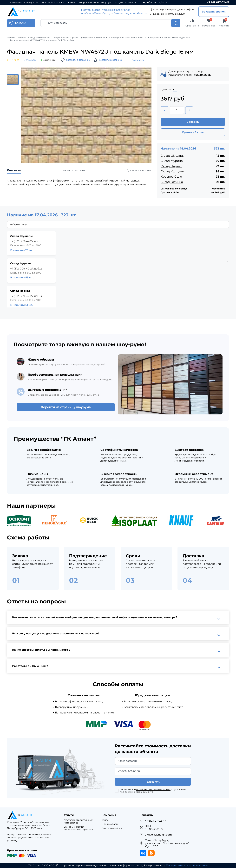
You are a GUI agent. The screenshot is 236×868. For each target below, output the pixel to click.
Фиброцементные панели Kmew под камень (168, 38)
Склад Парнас (171, 166)
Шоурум (106, 3)
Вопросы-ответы (89, 3)
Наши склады (110, 824)
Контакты (131, 3)
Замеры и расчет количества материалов (78, 828)
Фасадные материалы (39, 38)
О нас (105, 820)
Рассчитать (153, 782)
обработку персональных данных (153, 789)
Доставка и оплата (53, 3)
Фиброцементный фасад (66, 38)
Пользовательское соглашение (187, 865)
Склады (118, 3)
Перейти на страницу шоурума (66, 407)
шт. (175, 89)
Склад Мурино (172, 161)
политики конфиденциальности (136, 792)
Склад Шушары (172, 156)
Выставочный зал (112, 828)
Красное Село (171, 177)
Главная (11, 38)
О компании (14, 3)
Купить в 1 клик (193, 132)
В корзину (193, 122)
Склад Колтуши (172, 171)
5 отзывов (30, 60)
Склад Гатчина (172, 182)
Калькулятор (32, 3)
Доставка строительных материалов (78, 821)
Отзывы (71, 3)
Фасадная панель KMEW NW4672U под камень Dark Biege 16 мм (42, 40)
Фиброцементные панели (94, 38)
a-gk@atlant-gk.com (156, 2)
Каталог (22, 38)
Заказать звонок (214, 12)
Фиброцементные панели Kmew (126, 38)
